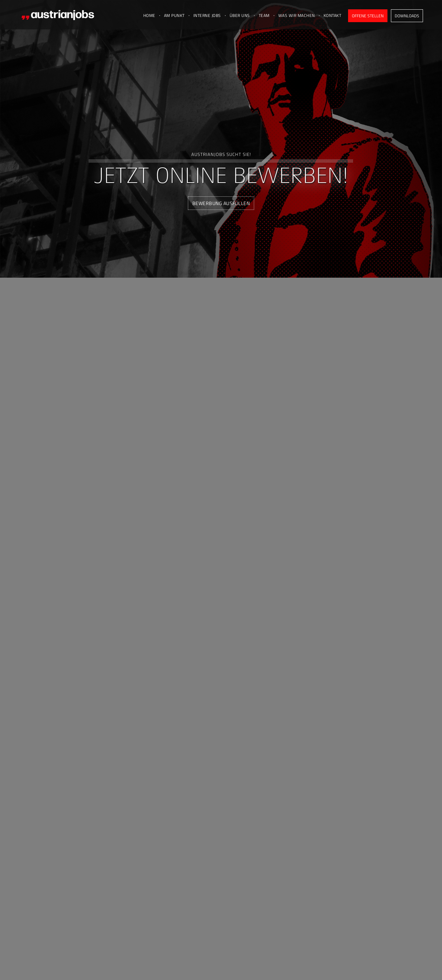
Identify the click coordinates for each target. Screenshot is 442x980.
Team (264, 15)
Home (149, 15)
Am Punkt (174, 15)
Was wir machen (297, 15)
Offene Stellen (368, 16)
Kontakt (333, 15)
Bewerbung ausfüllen (221, 203)
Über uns (240, 15)
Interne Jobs (207, 15)
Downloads (407, 16)
